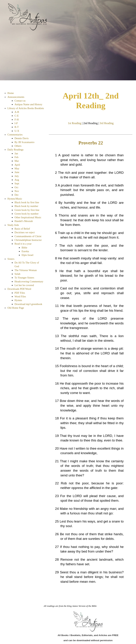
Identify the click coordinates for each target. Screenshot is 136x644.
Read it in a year (23, 244)
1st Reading (75, 123)
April (17, 165)
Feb (16, 157)
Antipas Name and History (28, 104)
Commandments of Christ (28, 236)
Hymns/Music (15, 199)
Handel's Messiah (24, 221)
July (17, 176)
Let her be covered (24, 285)
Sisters (11, 259)
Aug (17, 180)
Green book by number (27, 214)
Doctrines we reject (25, 232)
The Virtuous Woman (26, 270)
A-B (17, 112)
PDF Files (20, 293)
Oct (16, 187)
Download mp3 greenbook (28, 304)
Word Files (20, 296)
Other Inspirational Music (28, 217)
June (17, 172)
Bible (24, 248)
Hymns (18, 300)
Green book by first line (27, 210)
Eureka (25, 251)
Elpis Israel (27, 255)
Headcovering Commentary (29, 281)
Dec (17, 195)
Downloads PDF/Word (19, 289)
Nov (17, 191)
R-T (17, 127)
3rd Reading (107, 123)
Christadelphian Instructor (28, 240)
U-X (17, 131)
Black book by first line (27, 202)
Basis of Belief (22, 229)
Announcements (16, 97)
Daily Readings (15, 150)
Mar (17, 161)
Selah (17, 274)
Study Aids (13, 225)
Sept (17, 183)
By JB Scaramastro (24, 142)
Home (11, 93)
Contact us (20, 101)
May (17, 168)
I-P (16, 123)
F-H (17, 120)
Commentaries (15, 135)
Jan (16, 153)
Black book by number (26, 206)
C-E (17, 116)
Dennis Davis (22, 138)
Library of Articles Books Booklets (26, 108)
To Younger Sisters (24, 278)
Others (18, 146)
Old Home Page (16, 308)
